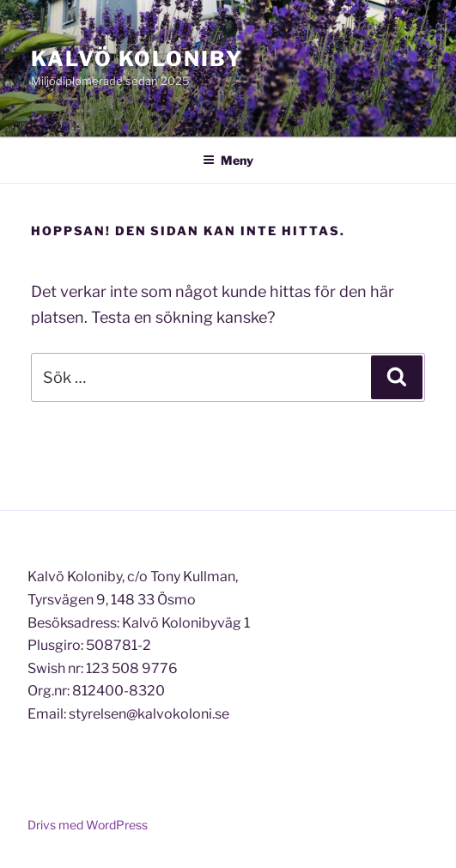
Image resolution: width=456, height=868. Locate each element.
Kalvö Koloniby (137, 59)
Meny (228, 160)
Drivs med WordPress (88, 825)
